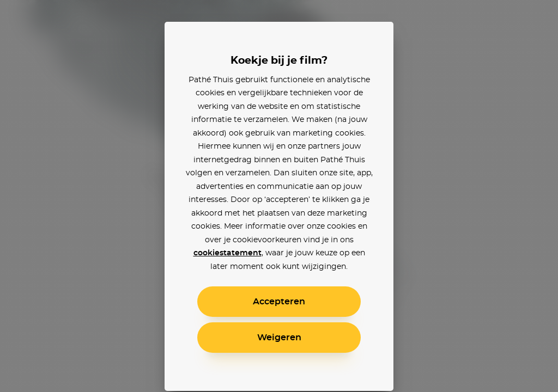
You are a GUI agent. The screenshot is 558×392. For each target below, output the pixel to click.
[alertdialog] (279, 196)
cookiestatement (228, 253)
